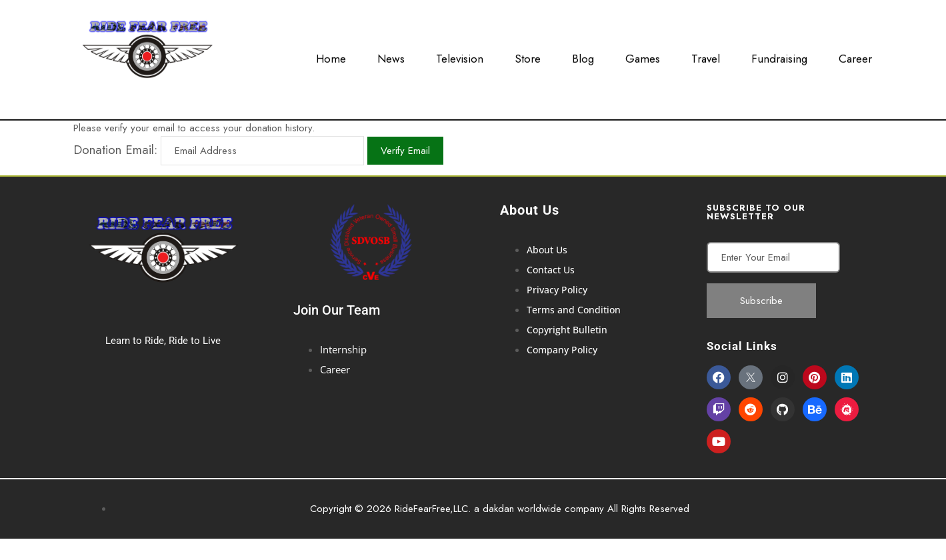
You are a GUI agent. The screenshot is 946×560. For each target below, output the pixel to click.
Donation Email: (115, 150)
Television (460, 56)
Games (643, 56)
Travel (706, 56)
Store (528, 56)
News (391, 56)
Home (331, 56)
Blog (583, 56)
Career (855, 56)
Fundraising (779, 56)
